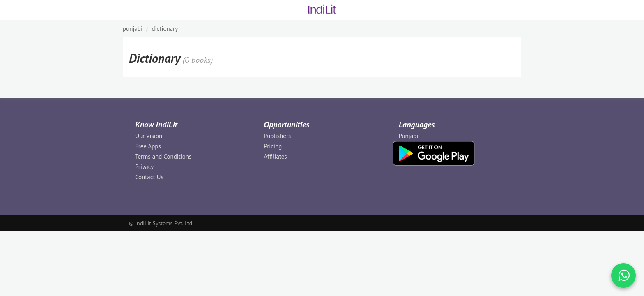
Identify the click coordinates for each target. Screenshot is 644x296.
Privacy (144, 167)
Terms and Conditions (163, 156)
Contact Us (149, 177)
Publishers (277, 136)
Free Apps (148, 146)
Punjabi (409, 136)
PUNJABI (133, 29)
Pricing (273, 146)
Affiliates (275, 156)
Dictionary (165, 29)
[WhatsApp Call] (623, 275)
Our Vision (149, 136)
